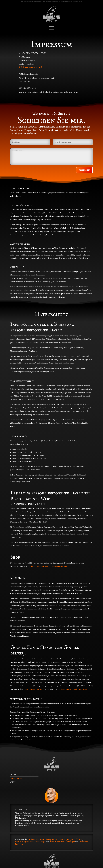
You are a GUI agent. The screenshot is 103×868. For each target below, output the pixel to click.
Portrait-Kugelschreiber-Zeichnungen (30, 842)
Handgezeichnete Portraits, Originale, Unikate (64, 840)
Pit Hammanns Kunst (36, 840)
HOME (13, 775)
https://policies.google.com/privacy (74, 689)
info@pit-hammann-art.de (31, 68)
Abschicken (84, 170)
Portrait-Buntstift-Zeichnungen (62, 842)
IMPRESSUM (16, 779)
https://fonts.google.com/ (34, 689)
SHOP (13, 782)
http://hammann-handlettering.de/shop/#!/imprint (50, 566)
